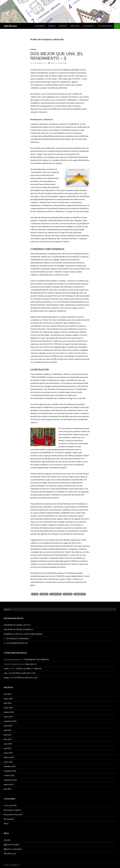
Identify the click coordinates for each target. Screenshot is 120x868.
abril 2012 (8, 748)
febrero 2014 (9, 712)
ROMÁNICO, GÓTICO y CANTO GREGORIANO (23, 634)
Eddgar (7, 678)
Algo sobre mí (40, 26)
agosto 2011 (9, 784)
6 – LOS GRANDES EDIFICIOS (16, 643)
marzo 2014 (8, 708)
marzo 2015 (8, 699)
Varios (33, 49)
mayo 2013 (8, 726)
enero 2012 (8, 762)
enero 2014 (8, 717)
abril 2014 (8, 703)
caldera (44, 594)
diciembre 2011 (10, 766)
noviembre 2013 (10, 721)
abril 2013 (8, 730)
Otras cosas (75, 26)
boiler (35, 594)
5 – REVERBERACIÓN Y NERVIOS (35, 659)
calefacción (56, 594)
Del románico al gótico (12, 810)
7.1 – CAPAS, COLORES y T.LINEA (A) (27, 669)
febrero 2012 (9, 757)
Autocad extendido (105, 26)
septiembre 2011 (10, 780)
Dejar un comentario (59, 63)
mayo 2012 (8, 744)
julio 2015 (8, 694)
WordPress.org (10, 853)
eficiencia (68, 594)
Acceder (7, 840)
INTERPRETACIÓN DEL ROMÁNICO (18, 629)
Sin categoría (9, 819)
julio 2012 (8, 735)
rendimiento (80, 594)
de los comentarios (13, 849)
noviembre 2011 (10, 771)
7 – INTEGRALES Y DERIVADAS (16, 639)
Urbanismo (63, 26)
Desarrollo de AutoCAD (13, 814)
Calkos (6, 669)
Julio (6, 673)
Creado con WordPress (12, 865)
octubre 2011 (9, 775)
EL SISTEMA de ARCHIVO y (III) (23, 673)
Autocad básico (88, 26)
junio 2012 (8, 739)
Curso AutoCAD (10, 805)
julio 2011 (8, 789)
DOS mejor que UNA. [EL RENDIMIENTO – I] (57, 56)
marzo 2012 (8, 753)
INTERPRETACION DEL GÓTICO (17, 625)
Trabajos (52, 26)
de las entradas (11, 845)
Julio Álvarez (10, 26)
